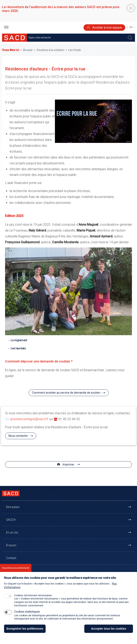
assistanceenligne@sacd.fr (29, 419)
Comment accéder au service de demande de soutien (66, 393)
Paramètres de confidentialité (16, 572)
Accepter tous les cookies (109, 632)
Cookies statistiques (27, 615)
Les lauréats (18, 348)
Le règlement (19, 340)
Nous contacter (18, 436)
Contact (11, 558)
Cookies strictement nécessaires (33, 599)
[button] (6, 28)
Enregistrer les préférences (25, 632)
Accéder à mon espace (104, 28)
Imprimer (68, 464)
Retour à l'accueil (17, 571)
